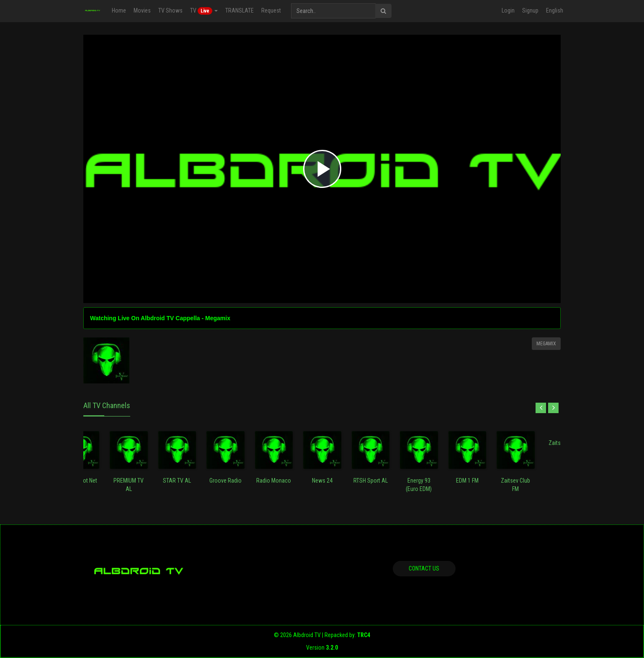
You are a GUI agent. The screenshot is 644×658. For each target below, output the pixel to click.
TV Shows (170, 10)
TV (204, 11)
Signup (530, 10)
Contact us (424, 568)
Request (271, 10)
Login (508, 10)
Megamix (546, 344)
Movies (142, 10)
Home (119, 10)
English (555, 10)
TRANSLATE (240, 10)
